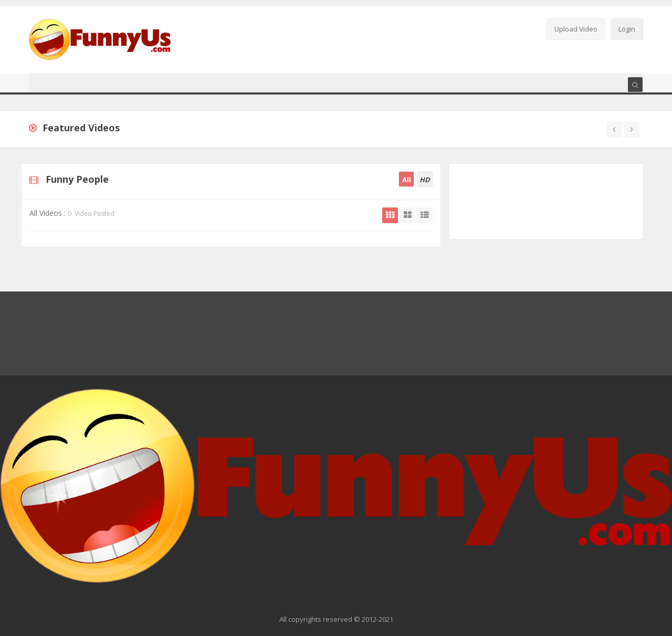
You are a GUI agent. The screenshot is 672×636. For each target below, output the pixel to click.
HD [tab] (425, 180)
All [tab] (407, 180)
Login (627, 29)
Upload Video (576, 29)
